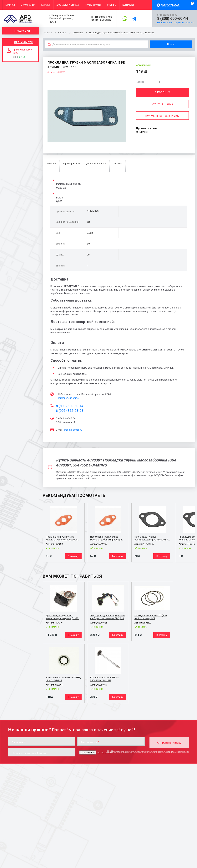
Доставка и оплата (96, 164)
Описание (51, 164)
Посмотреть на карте (67, 398)
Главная (47, 33)
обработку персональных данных (171, 751)
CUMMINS (78, 33)
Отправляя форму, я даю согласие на (149, 751)
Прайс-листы (24, 42)
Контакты (118, 164)
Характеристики (71, 164)
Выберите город (170, 5)
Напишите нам (165, 23)
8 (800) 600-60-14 (173, 18)
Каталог (62, 33)
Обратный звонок (184, 23)
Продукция (22, 31)
